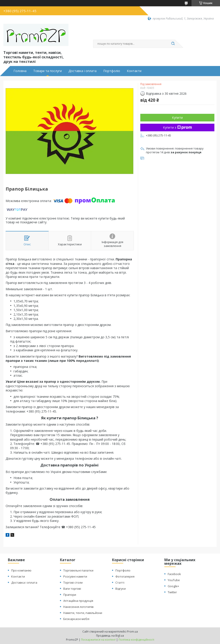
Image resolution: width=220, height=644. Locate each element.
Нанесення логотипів (78, 607)
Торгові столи (73, 582)
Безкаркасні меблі (76, 619)
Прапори (70, 595)
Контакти (134, 71)
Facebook (174, 574)
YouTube (174, 580)
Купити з (177, 127)
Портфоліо (112, 71)
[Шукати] (173, 44)
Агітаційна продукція (78, 601)
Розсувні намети (75, 576)
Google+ (173, 586)
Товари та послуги (47, 71)
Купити (177, 118)
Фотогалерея (125, 576)
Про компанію (21, 570)
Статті (120, 582)
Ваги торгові (72, 589)
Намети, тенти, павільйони (83, 613)
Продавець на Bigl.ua (110, 636)
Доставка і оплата (82, 71)
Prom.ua (132, 632)
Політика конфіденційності (136, 640)
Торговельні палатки (78, 570)
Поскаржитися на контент (98, 640)
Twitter (172, 592)
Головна (20, 71)
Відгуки (121, 589)
